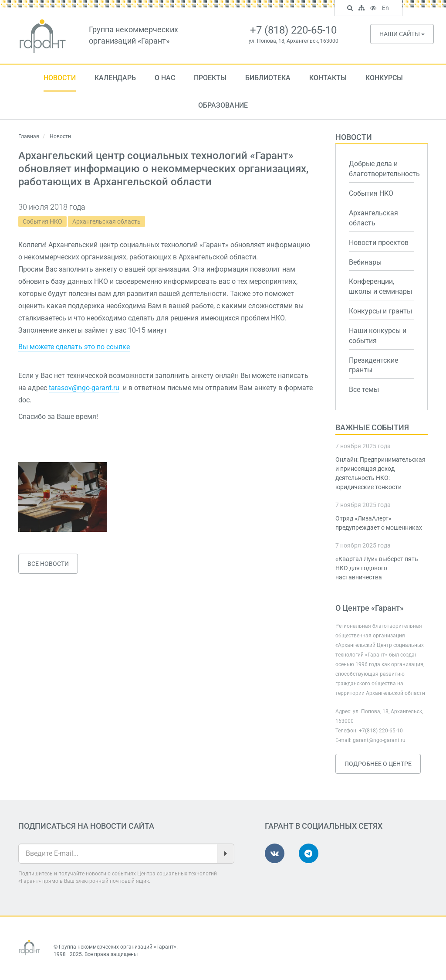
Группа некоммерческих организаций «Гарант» (118, 947)
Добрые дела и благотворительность (382, 169)
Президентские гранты (373, 365)
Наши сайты (402, 34)
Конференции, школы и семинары (380, 286)
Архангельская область (106, 221)
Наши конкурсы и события (378, 336)
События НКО (42, 221)
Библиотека (268, 78)
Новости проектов (379, 243)
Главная (29, 136)
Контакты (328, 78)
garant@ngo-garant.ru (379, 740)
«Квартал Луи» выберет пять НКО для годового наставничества (377, 568)
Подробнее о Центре (378, 764)
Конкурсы (384, 78)
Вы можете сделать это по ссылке (74, 347)
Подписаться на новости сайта (86, 826)
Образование (223, 105)
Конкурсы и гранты (380, 311)
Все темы (364, 390)
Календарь (115, 78)
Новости (60, 78)
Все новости (48, 564)
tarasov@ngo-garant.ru (84, 388)
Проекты (210, 78)
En (387, 9)
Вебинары (365, 262)
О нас (165, 78)
